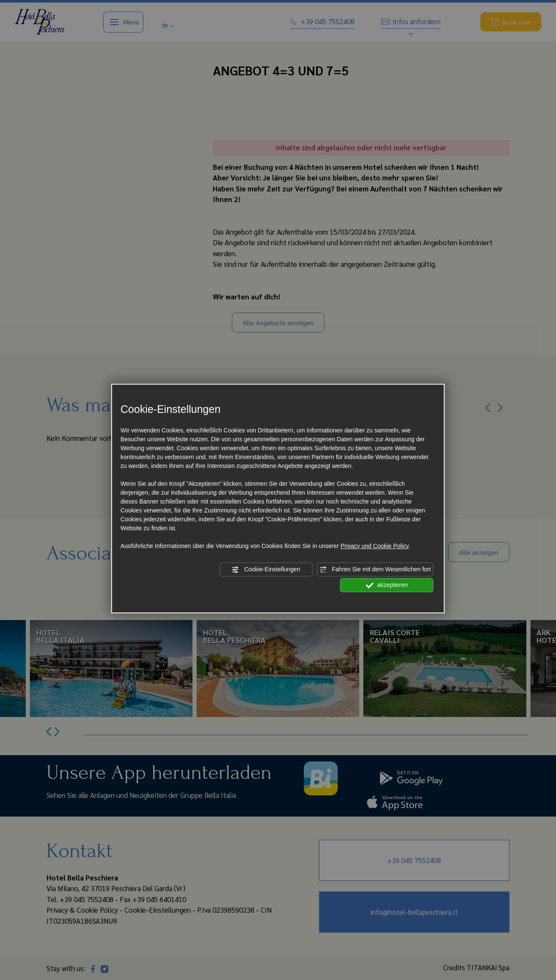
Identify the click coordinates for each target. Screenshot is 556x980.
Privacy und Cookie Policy (375, 546)
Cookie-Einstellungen (266, 570)
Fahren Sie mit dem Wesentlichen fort (375, 570)
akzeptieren (387, 585)
